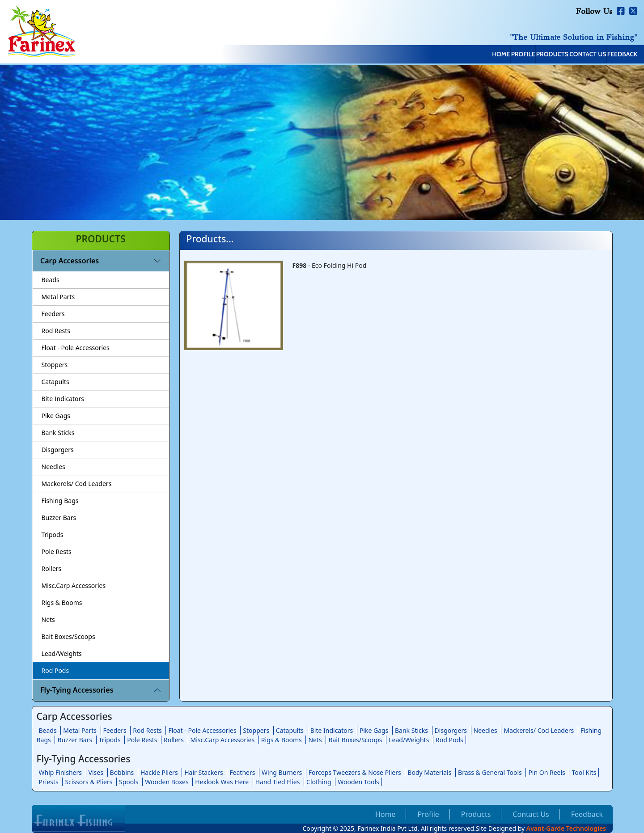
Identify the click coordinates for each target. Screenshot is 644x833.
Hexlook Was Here (222, 782)
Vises (96, 772)
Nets (48, 619)
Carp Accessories (70, 261)
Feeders (53, 314)
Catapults (55, 382)
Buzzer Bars (59, 518)
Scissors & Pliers (89, 782)
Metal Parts (58, 297)
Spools (129, 782)
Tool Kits (584, 772)
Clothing (319, 782)
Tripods (53, 535)
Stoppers (55, 365)
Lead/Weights (62, 653)
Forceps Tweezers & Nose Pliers (355, 772)
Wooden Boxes (167, 782)
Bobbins (122, 772)
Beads (51, 280)
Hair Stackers (203, 772)
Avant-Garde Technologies (566, 828)
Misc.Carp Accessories (74, 586)
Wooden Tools (358, 782)
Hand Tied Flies (278, 782)
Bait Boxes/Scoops (68, 636)
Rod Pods (55, 670)
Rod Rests (56, 331)
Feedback (613, 55)
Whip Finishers (60, 772)
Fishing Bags (60, 501)
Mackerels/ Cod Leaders (77, 484)
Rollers (52, 569)
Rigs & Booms (62, 603)
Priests (49, 782)
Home (418, 55)
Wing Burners (282, 772)
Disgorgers (58, 450)
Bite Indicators (63, 399)
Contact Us (560, 55)
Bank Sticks (58, 433)
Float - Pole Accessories (76, 348)
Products (506, 55)
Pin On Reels (547, 772)
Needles (53, 467)
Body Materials (429, 772)
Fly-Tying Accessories (77, 690)
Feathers (242, 772)
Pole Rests (57, 552)
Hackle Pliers (159, 772)
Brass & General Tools (490, 772)
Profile (458, 55)
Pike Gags (56, 416)
